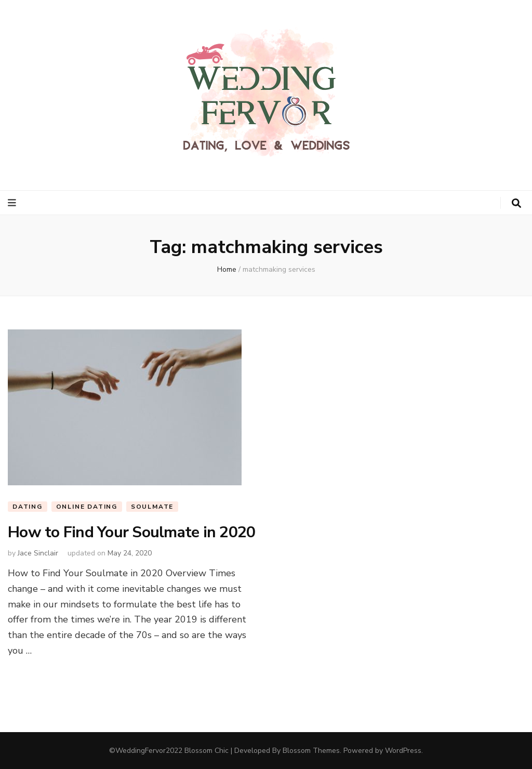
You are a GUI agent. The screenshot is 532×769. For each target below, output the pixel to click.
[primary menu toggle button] (13, 203)
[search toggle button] (516, 203)
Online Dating (87, 507)
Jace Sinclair (38, 553)
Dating (28, 507)
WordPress (403, 751)
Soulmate (152, 507)
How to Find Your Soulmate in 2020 (131, 532)
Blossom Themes (311, 751)
